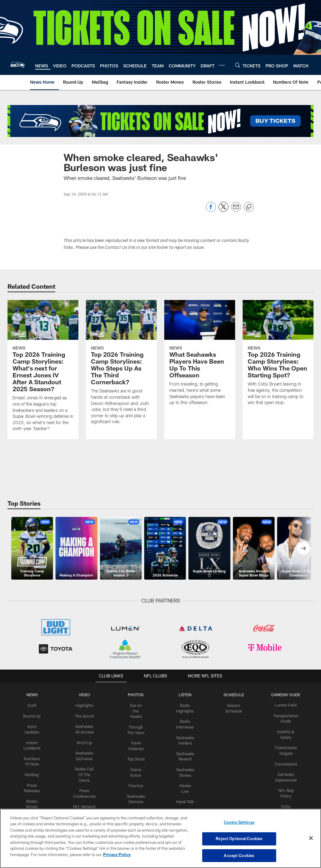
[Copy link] (249, 207)
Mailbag (34, 772)
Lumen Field (284, 705)
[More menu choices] (222, 65)
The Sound (86, 715)
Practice (136, 788)
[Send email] (236, 210)
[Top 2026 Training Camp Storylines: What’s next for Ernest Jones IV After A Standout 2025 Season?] (43, 370)
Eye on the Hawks (136, 710)
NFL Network (86, 803)
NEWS (34, 695)
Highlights (86, 705)
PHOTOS (136, 695)
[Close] (311, 838)
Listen (184, 695)
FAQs (284, 803)
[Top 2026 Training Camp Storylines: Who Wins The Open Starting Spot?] (278, 357)
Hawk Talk (184, 798)
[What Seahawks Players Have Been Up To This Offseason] (200, 357)
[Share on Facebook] (211, 210)
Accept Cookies (239, 855)
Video (86, 695)
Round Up (34, 715)
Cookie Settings (239, 823)
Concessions (284, 762)
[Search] (238, 65)
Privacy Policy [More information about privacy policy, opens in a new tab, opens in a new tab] (117, 855)
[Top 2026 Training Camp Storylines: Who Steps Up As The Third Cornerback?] (121, 366)
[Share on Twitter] (224, 210)
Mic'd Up (86, 741)
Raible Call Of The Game (86, 772)
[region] (160, 839)
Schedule (232, 695)
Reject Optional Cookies (239, 839)
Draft (34, 705)
